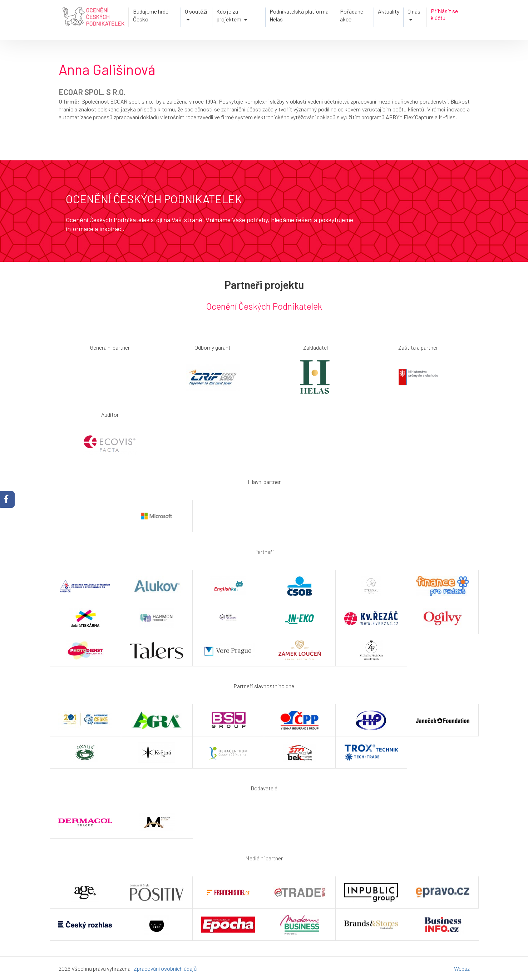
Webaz (462, 968)
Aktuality (389, 11)
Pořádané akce (352, 15)
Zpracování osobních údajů (165, 968)
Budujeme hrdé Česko (151, 15)
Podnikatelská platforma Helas (299, 15)
